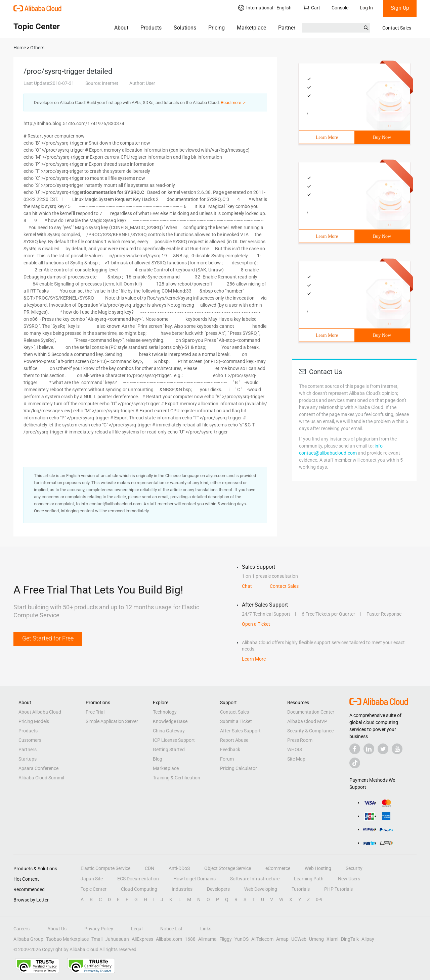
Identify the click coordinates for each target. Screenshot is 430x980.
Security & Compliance (310, 731)
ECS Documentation (138, 879)
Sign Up (400, 8)
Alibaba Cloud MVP (307, 721)
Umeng (316, 939)
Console (340, 8)
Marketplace (251, 28)
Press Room (300, 740)
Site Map (296, 759)
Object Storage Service (228, 868)
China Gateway (169, 731)
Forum (227, 759)
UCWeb (299, 939)
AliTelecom (262, 939)
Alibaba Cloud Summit (41, 778)
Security (354, 868)
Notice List (171, 929)
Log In (366, 8)
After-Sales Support (240, 731)
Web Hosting (318, 868)
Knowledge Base (170, 721)
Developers (218, 889)
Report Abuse (234, 740)
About (121, 28)
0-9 (319, 899)
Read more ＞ (234, 102)
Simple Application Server (112, 721)
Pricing (217, 28)
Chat (247, 586)
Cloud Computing (139, 889)
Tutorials (301, 889)
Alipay (368, 939)
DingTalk (350, 939)
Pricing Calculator (239, 768)
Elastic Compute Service (105, 868)
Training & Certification (177, 778)
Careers (21, 929)
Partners (288, 28)
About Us (57, 929)
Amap (282, 939)
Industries (182, 889)
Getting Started (169, 750)
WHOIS (295, 750)
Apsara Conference (38, 768)
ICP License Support (174, 740)
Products (151, 28)
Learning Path (309, 879)
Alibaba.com (169, 939)
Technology (165, 712)
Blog (158, 759)
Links (206, 929)
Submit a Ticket (236, 721)
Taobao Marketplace (67, 939)
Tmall (97, 939)
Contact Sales (397, 28)
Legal (137, 929)
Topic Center (94, 889)
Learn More (327, 137)
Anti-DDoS (179, 868)
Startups (28, 759)
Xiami (332, 939)
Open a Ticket (256, 624)
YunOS (242, 939)
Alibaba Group (28, 939)
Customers (30, 740)
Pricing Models (34, 721)
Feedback (230, 750)
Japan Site (92, 879)
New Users (349, 879)
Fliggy (226, 939)
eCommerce (278, 868)
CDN (149, 868)
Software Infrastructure (255, 879)
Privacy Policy (99, 929)
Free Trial (95, 712)
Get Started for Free (48, 638)
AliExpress (142, 939)
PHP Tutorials (338, 889)
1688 (190, 939)
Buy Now (382, 137)
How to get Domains (195, 879)
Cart (312, 8)
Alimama (207, 939)
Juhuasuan (117, 939)
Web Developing (261, 889)
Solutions (185, 28)
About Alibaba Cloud (40, 712)
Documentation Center (311, 712)
